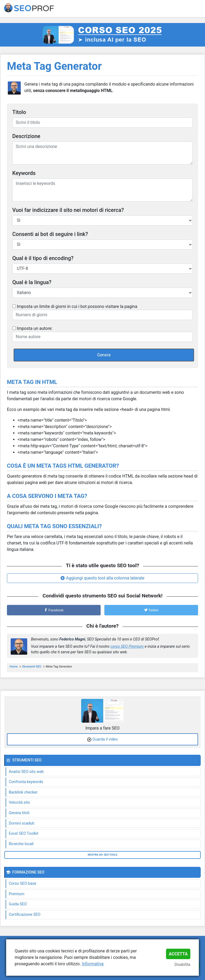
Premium (17, 894)
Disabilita (182, 965)
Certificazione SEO (25, 915)
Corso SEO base (23, 884)
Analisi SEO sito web (26, 772)
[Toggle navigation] (198, 9)
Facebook (54, 610)
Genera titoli (19, 813)
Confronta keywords (26, 782)
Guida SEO (18, 904)
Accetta (178, 954)
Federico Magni (72, 639)
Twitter (151, 610)
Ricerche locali (21, 844)
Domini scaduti (22, 823)
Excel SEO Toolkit (24, 834)
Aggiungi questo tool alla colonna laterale (105, 578)
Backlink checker (23, 792)
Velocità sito (19, 802)
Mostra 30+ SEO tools (103, 855)
